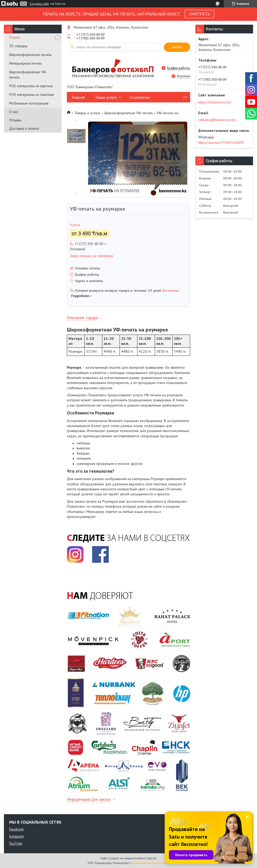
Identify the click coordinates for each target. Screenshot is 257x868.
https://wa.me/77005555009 (221, 143)
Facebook (16, 829)
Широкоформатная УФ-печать (28, 75)
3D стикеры (18, 46)
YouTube (16, 843)
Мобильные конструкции (29, 103)
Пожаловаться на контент (151, 863)
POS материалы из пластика (31, 95)
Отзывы (15, 120)
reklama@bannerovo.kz (217, 120)
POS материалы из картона (31, 86)
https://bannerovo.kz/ (215, 102)
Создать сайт (39, 4)
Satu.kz (151, 858)
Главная (79, 97)
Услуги (14, 37)
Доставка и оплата (24, 128)
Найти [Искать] (177, 47)
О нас (14, 112)
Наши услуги (106, 97)
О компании (140, 97)
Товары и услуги (87, 113)
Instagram (17, 836)
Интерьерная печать (25, 63)
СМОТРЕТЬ (199, 14)
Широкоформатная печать (30, 55)
